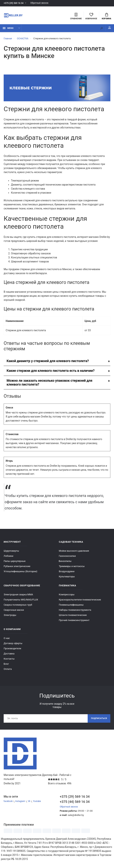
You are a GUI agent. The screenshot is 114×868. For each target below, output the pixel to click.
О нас (7, 640)
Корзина (106, 17)
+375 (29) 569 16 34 (14, 3)
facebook (9, 804)
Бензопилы (65, 563)
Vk (31, 804)
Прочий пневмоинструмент (74, 622)
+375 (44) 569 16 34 (75, 804)
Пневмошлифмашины (71, 606)
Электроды (10, 617)
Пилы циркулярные (15, 563)
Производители (12, 650)
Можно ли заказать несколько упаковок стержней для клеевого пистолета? (49, 384)
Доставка (9, 655)
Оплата (8, 671)
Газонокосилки (67, 558)
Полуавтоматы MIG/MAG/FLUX (21, 601)
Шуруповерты (11, 552)
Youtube (40, 804)
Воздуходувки (67, 573)
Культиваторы (67, 578)
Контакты (9, 660)
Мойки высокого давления (74, 552)
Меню (8, 30)
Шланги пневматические (73, 617)
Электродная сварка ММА (18, 596)
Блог (6, 665)
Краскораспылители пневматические (80, 601)
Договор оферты (13, 645)
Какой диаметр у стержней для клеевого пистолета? (48, 363)
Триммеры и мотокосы (72, 568)
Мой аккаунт (107, 29)
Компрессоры (67, 596)
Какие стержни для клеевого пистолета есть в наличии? (51, 372)
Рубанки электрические (17, 568)
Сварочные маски (14, 612)
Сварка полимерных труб (18, 606)
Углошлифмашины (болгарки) (20, 573)
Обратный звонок (43, 3)
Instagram (22, 804)
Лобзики (8, 558)
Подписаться (98, 720)
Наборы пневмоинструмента (75, 612)
